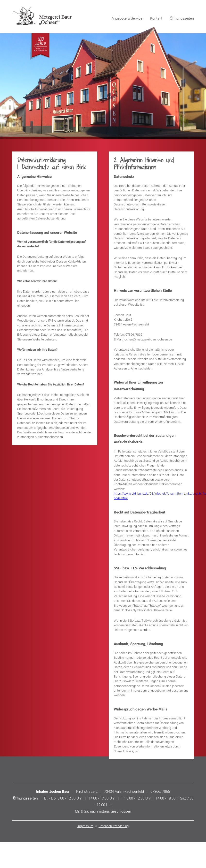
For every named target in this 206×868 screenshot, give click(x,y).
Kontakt (156, 18)
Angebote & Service (127, 18)
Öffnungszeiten (182, 18)
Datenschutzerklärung (114, 826)
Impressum (85, 826)
